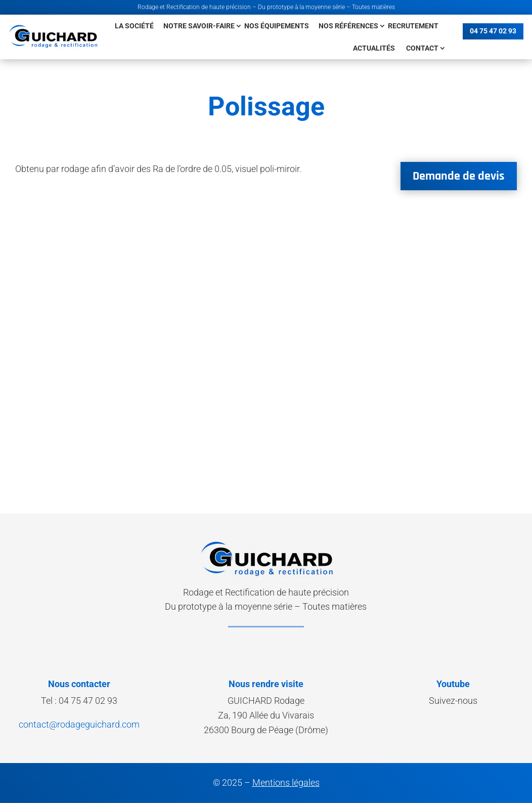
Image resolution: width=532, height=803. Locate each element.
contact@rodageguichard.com (79, 724)
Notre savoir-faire (199, 26)
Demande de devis (459, 176)
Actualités (374, 48)
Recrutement (413, 26)
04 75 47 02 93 (493, 31)
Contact (422, 48)
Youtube (453, 684)
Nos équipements (277, 26)
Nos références (348, 26)
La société (134, 26)
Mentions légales (286, 783)
